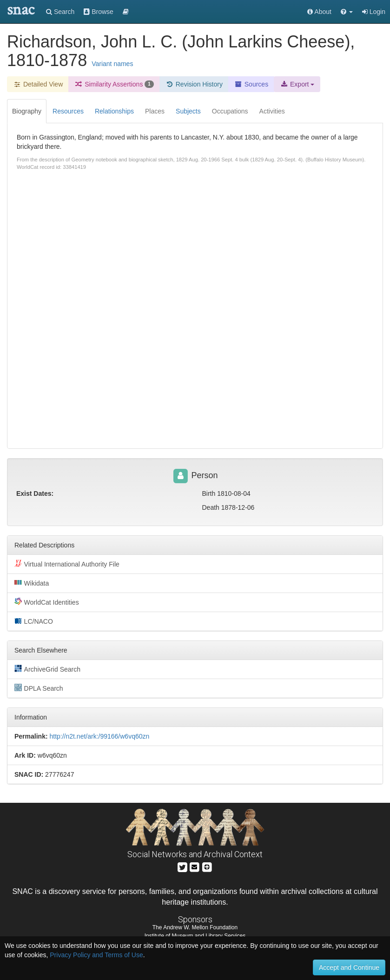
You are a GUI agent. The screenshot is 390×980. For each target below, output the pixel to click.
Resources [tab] (68, 111)
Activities (272, 111)
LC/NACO (34, 621)
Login (374, 12)
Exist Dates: (35, 493)
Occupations (230, 111)
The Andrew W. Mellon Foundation (195, 927)
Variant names (112, 64)
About (319, 12)
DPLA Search (39, 688)
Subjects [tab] (188, 111)
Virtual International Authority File (67, 564)
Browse (99, 12)
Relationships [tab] (114, 111)
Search (60, 12)
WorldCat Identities (47, 602)
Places (155, 111)
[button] (347, 12)
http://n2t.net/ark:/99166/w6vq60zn (99, 736)
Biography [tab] (27, 111)
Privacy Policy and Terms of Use (96, 955)
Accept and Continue (349, 967)
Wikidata (32, 583)
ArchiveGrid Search (47, 669)
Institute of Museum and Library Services (195, 936)
